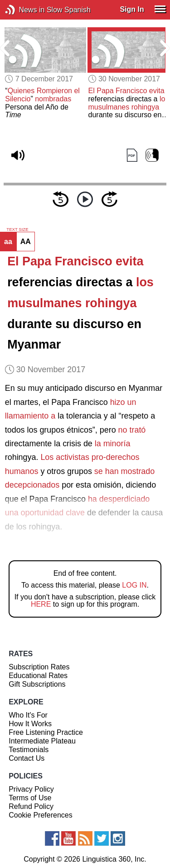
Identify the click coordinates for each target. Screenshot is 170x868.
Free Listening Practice (46, 732)
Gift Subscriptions (37, 684)
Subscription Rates (39, 667)
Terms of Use (30, 798)
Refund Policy (31, 806)
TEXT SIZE (17, 229)
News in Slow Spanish (24, 10)
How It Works (30, 724)
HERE (41, 604)
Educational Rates (38, 676)
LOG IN (134, 585)
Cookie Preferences (41, 815)
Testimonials (29, 750)
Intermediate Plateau (42, 741)
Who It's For (28, 715)
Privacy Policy (31, 789)
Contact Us (27, 758)
